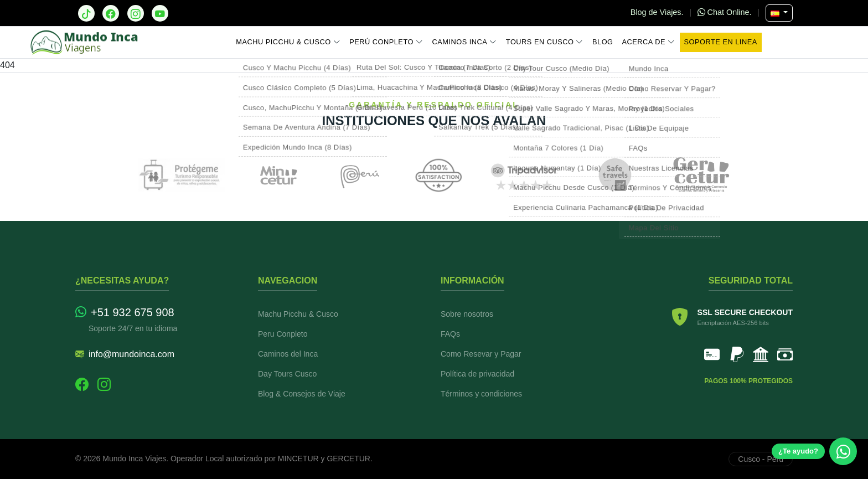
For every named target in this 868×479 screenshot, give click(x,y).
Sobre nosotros (467, 314)
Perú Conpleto (386, 42)
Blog (603, 42)
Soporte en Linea (721, 42)
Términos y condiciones (481, 394)
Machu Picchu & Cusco (288, 42)
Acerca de (649, 42)
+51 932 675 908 (125, 312)
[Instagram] (136, 13)
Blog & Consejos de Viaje (302, 394)
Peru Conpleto (283, 334)
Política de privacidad (477, 374)
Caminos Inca (464, 42)
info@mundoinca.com (125, 354)
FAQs (450, 334)
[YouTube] (160, 13)
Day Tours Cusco (287, 374)
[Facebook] (111, 13)
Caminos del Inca (288, 354)
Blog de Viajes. (658, 12)
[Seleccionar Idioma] (779, 13)
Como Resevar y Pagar (481, 354)
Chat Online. (726, 12)
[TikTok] (86, 13)
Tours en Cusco (545, 42)
